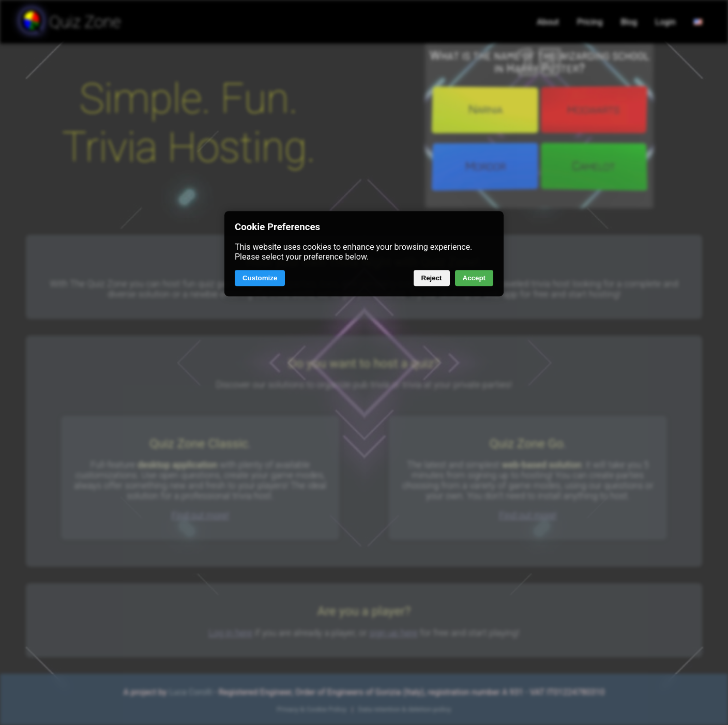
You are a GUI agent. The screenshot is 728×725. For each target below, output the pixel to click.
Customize (260, 278)
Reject (432, 278)
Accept (474, 278)
